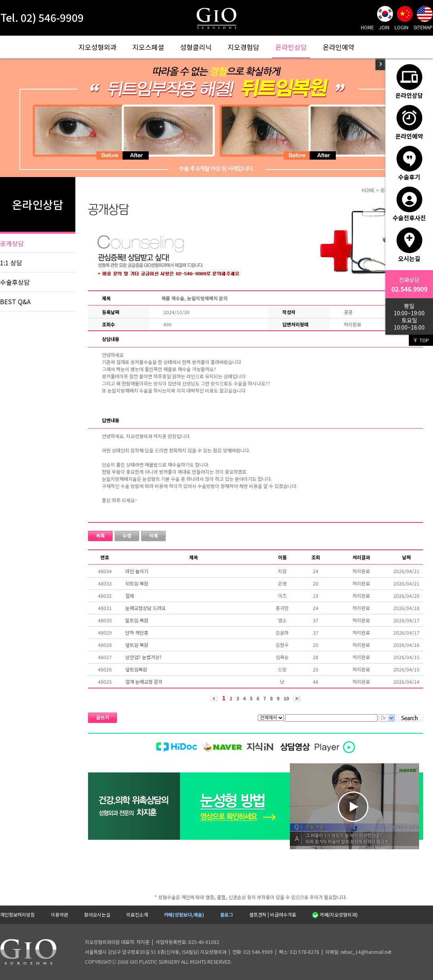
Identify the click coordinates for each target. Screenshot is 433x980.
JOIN (384, 27)
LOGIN (401, 27)
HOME (367, 27)
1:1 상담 (11, 263)
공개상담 (12, 243)
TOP (421, 340)
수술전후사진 (409, 204)
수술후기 (409, 163)
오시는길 (409, 245)
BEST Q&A (15, 301)
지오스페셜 (148, 47)
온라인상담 (291, 47)
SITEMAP (423, 27)
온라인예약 (339, 47)
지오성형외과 (98, 47)
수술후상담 (15, 282)
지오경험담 (243, 47)
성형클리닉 (196, 47)
